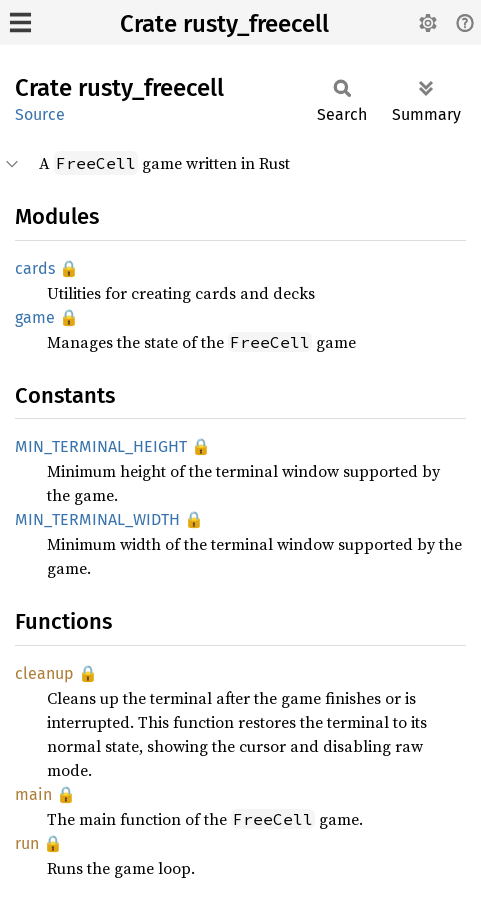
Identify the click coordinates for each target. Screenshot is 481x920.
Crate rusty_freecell (224, 24)
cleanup (44, 673)
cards (35, 268)
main (33, 794)
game (35, 317)
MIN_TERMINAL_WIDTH (97, 519)
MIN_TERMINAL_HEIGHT (101, 446)
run (27, 843)
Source (40, 114)
